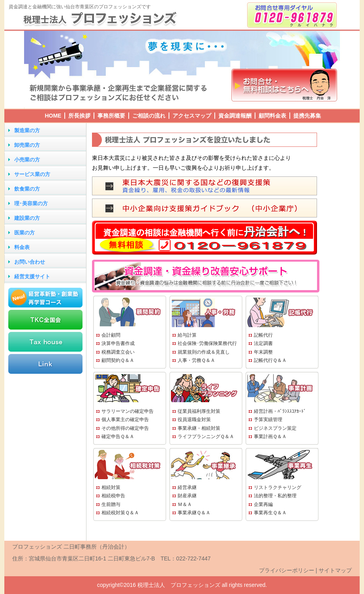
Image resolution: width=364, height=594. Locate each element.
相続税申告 (113, 496)
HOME (53, 116)
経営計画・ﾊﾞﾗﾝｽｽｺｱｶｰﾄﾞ (280, 411)
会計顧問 (111, 335)
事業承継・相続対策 (199, 428)
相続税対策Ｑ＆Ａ (120, 513)
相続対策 (111, 487)
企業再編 (263, 504)
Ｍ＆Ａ (185, 504)
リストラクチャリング (278, 487)
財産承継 (187, 496)
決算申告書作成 (118, 343)
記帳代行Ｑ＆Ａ (270, 360)
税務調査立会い (118, 352)
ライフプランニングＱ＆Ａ (206, 437)
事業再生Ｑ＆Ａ (270, 513)
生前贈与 (111, 504)
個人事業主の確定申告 (125, 420)
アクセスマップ (192, 116)
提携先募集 (307, 116)
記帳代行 (263, 335)
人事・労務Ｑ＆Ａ (196, 360)
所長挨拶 (79, 116)
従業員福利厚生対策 (199, 411)
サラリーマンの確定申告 (128, 411)
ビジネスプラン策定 (275, 428)
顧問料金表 (272, 116)
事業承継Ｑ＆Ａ (194, 513)
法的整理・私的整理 (275, 496)
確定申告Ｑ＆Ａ (118, 437)
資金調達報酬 (235, 116)
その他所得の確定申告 (125, 428)
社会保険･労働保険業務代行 (207, 343)
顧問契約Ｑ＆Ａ (118, 360)
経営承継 (187, 487)
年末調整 (263, 352)
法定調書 (263, 343)
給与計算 (187, 335)
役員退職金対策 (194, 420)
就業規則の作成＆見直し (204, 352)
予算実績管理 (268, 420)
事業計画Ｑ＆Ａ (270, 437)
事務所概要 (111, 116)
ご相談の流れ (149, 116)
